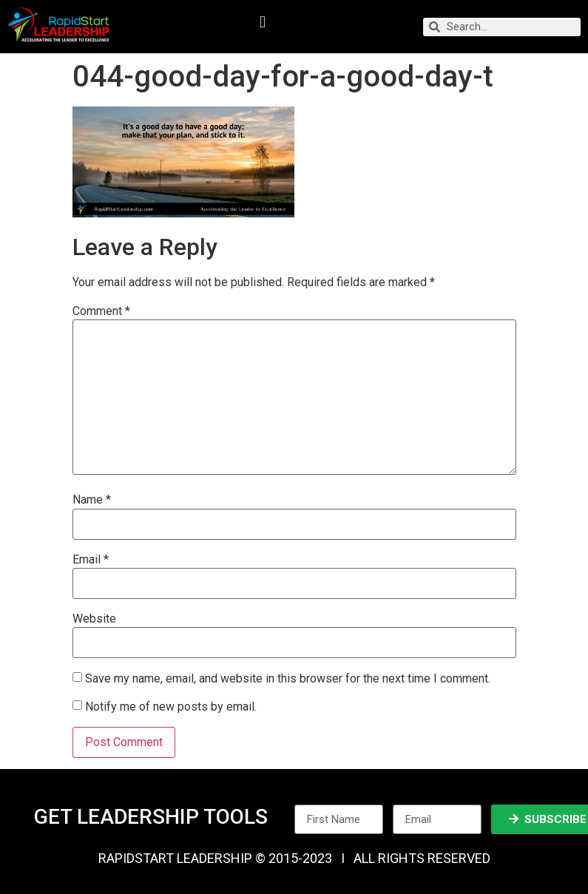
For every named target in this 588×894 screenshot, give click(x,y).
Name (92, 500)
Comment (101, 311)
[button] (262, 23)
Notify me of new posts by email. (171, 707)
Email (91, 560)
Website (94, 619)
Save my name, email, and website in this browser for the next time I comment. (288, 679)
